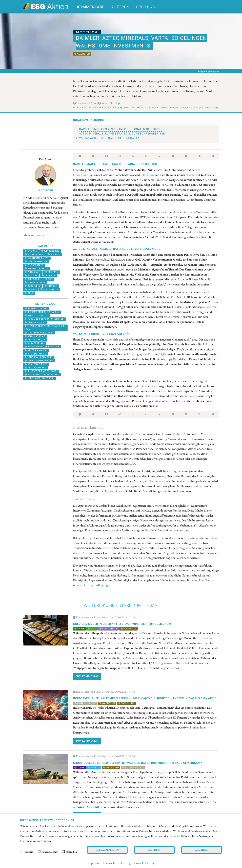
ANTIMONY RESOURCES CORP (42, 347)
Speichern (154, 850)
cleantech (33, 279)
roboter (31, 276)
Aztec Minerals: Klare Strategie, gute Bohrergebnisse (122, 134)
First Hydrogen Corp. (39, 333)
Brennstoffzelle (36, 268)
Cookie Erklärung (144, 863)
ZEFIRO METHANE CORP (39, 361)
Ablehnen (202, 850)
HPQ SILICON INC (35, 368)
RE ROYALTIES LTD (36, 309)
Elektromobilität (37, 258)
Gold (29, 293)
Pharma (51, 286)
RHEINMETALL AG (35, 354)
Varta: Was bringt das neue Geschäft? (109, 138)
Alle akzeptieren (107, 850)
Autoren (120, 7)
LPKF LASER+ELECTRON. (39, 378)
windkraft (33, 272)
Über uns (145, 7)
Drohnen (49, 276)
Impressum (94, 863)
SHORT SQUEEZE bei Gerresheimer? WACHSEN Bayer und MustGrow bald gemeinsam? (138, 763)
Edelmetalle (49, 290)
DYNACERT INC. (35, 343)
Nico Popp (115, 103)
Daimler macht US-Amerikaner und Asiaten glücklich (120, 129)
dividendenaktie (36, 262)
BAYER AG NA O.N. (36, 350)
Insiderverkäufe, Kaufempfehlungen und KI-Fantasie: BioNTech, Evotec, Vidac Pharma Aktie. (145, 698)
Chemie (30, 290)
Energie (31, 251)
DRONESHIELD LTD (36, 364)
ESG (49, 279)
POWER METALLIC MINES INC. (42, 375)
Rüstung (52, 272)
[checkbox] (22, 852)
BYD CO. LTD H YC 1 (37, 316)
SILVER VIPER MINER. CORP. (41, 371)
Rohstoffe (33, 286)
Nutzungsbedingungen (96, 585)
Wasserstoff (34, 265)
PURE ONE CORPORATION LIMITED (44, 319)
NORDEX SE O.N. (35, 322)
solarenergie (34, 254)
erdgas (54, 254)
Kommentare (91, 7)
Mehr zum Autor (34, 235)
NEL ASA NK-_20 (35, 340)
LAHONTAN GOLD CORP (39, 357)
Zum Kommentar (87, 676)
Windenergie (50, 251)
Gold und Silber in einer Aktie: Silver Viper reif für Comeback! (122, 624)
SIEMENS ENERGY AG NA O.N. (42, 312)
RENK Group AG (35, 336)
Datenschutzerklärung (117, 863)
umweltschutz (35, 282)
